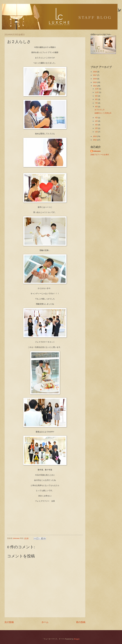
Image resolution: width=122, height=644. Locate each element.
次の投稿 (9, 622)
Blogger (77, 639)
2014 (95, 86)
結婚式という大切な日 (103, 113)
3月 (97, 125)
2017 (95, 75)
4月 (97, 121)
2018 (95, 72)
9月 (97, 96)
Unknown (97, 151)
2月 (97, 128)
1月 (97, 132)
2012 (95, 140)
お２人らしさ (100, 110)
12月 (97, 89)
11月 (97, 92)
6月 (97, 107)
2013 (95, 136)
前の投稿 (81, 622)
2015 (95, 82)
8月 (97, 99)
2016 (95, 79)
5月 (97, 118)
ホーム (45, 622)
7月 (97, 103)
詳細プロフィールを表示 (100, 155)
